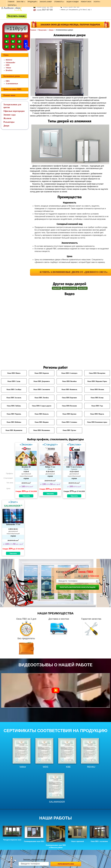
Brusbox (9, 70)
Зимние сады (10, 115)
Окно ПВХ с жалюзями (99, 834)
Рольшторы (9, 122)
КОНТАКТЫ (12, 5)
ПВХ (8, 81)
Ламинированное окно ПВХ (34, 834)
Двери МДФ (83, 288)
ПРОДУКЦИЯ (32, 2)
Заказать (26, 496)
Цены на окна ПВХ (13, 89)
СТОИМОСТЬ (59, 2)
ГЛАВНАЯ (11, 2)
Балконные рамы (12, 76)
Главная (33, 30)
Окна (6, 55)
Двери (51, 30)
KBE (8, 65)
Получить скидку (17, 16)
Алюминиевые (12, 84)
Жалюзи (7, 118)
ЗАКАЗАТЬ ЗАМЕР (46, 2)
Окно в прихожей (78, 834)
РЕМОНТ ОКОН (86, 2)
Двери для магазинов (69, 288)
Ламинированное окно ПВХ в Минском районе (56, 837)
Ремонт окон (9, 95)
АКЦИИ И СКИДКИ (73, 2)
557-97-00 (45, 10)
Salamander (11, 62)
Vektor (8, 68)
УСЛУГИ (97, 2)
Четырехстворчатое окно (12, 833)
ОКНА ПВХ (21, 2)
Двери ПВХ (57, 288)
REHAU (9, 60)
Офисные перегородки (14, 111)
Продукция (42, 30)
